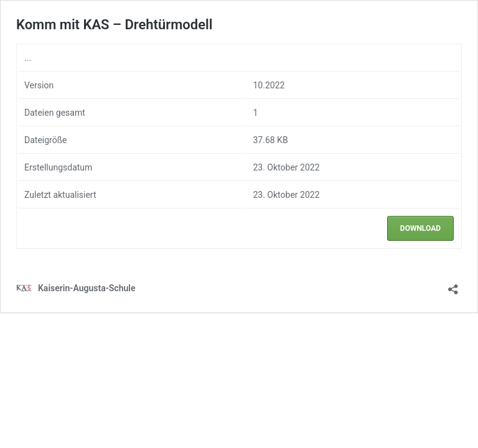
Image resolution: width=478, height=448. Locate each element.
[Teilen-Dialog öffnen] (453, 285)
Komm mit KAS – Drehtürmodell (114, 25)
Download (420, 228)
